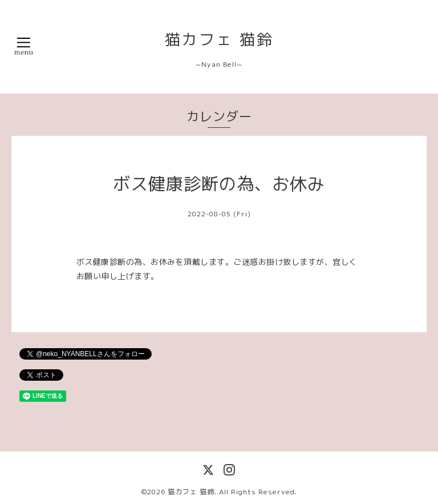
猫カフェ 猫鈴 (219, 39)
